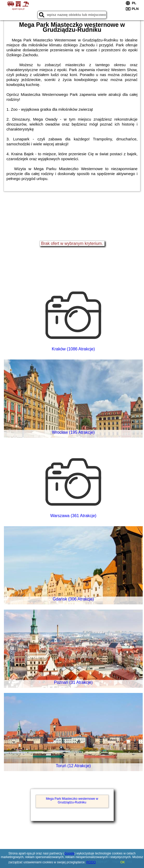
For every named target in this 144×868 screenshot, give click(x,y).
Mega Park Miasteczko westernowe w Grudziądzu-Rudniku (72, 801)
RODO (91, 862)
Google (69, 853)
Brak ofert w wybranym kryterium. (72, 243)
